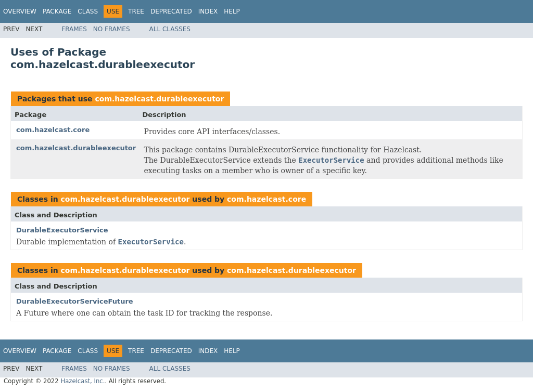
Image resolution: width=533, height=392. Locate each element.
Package (57, 11)
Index (208, 11)
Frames (74, 29)
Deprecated (171, 11)
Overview (20, 11)
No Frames (112, 29)
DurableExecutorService (62, 230)
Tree (136, 11)
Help (232, 11)
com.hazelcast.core (53, 130)
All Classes (170, 29)
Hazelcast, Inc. (83, 381)
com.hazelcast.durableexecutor (159, 99)
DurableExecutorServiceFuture (75, 301)
